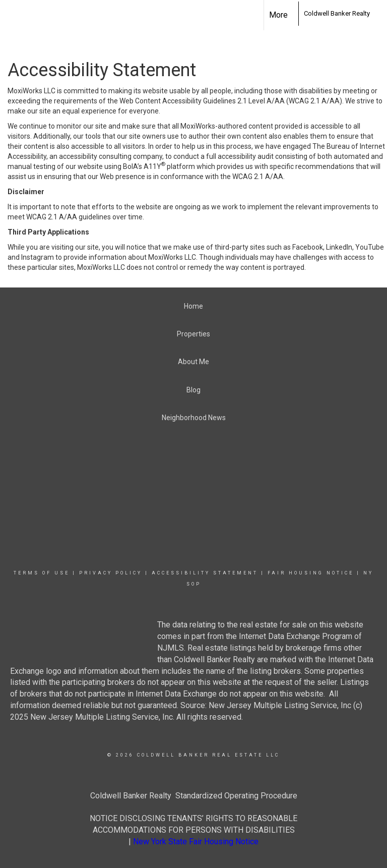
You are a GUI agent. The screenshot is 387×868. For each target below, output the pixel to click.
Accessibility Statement (205, 573)
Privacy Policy (111, 573)
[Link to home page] (293, 14)
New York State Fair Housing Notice (196, 842)
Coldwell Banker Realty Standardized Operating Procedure (194, 796)
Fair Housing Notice (311, 573)
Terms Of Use (42, 573)
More (278, 15)
